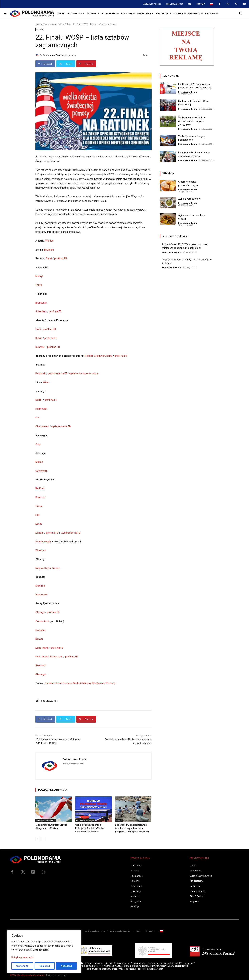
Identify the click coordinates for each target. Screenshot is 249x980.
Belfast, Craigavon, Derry (99, 356)
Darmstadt (41, 409)
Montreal (40, 586)
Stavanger (41, 674)
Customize (22, 966)
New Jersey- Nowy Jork (49, 657)
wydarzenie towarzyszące (84, 373)
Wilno (46, 382)
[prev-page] (38, 839)
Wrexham (41, 550)
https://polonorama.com (73, 764)
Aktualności (57, 24)
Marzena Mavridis (171, 252)
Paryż (49, 259)
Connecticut (42, 621)
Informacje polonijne (45, 821)
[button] (241, 14)
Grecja (119, 821)
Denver (39, 639)
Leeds (39, 524)
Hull (38, 515)
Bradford (40, 497)
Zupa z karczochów (189, 199)
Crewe (39, 506)
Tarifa (39, 285)
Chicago (40, 612)
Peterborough (43, 542)
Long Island (42, 648)
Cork (38, 329)
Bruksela (49, 250)
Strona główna (42, 24)
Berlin (39, 400)
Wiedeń (49, 241)
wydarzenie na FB (58, 373)
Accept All (66, 966)
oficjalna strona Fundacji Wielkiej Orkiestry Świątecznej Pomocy (80, 683)
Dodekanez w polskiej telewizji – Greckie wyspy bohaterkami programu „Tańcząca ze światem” (132, 828)
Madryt (39, 276)
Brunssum (41, 303)
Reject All (45, 966)
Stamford (41, 665)
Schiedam (41, 311)
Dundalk (40, 347)
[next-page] (43, 839)
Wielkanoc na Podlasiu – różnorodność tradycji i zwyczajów (192, 121)
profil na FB (61, 259)
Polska (68, 24)
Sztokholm (41, 471)
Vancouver (41, 595)
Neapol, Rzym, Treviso (48, 568)
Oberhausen (42, 426)
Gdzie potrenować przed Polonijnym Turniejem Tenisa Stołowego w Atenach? (90, 828)
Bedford (40, 488)
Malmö (39, 462)
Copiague (41, 630)
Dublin (39, 338)
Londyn (40, 533)
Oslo (38, 444)
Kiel (37, 418)
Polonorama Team (52, 55)
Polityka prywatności (22, 957)
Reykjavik (41, 373)
